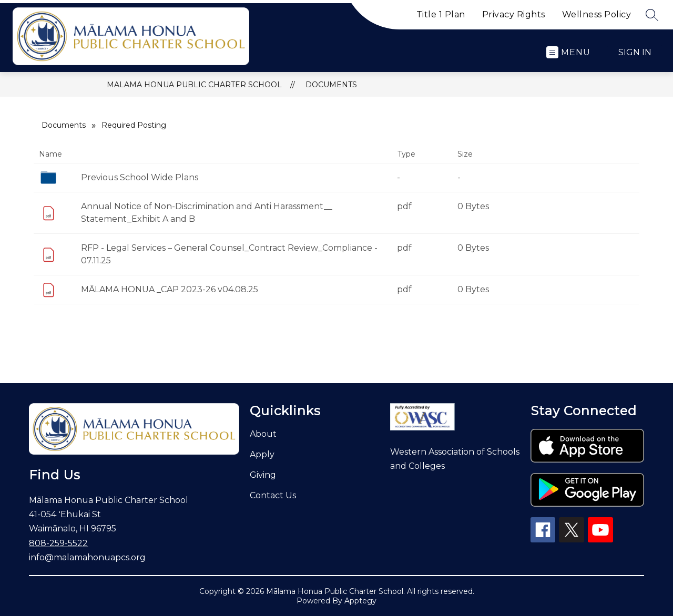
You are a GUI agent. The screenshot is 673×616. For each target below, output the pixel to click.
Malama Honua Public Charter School (194, 85)
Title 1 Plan (441, 14)
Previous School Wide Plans (140, 177)
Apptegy (360, 601)
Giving (263, 475)
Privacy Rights (514, 14)
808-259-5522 (58, 543)
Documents (331, 85)
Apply (262, 454)
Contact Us (273, 495)
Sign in (635, 52)
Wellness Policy (597, 14)
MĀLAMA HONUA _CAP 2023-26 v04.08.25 (170, 289)
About (263, 434)
